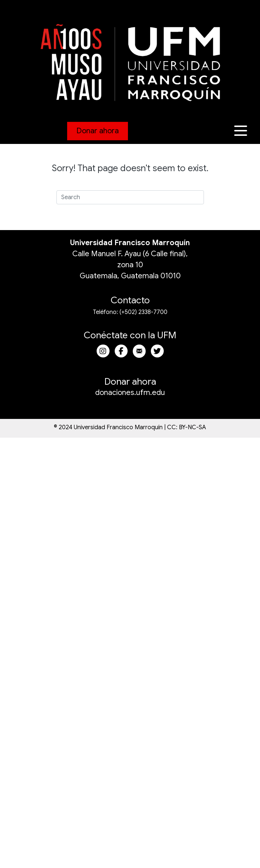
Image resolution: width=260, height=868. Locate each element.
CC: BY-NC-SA (187, 427)
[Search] (130, 197)
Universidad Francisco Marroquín (130, 243)
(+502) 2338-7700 (143, 312)
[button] (242, 131)
